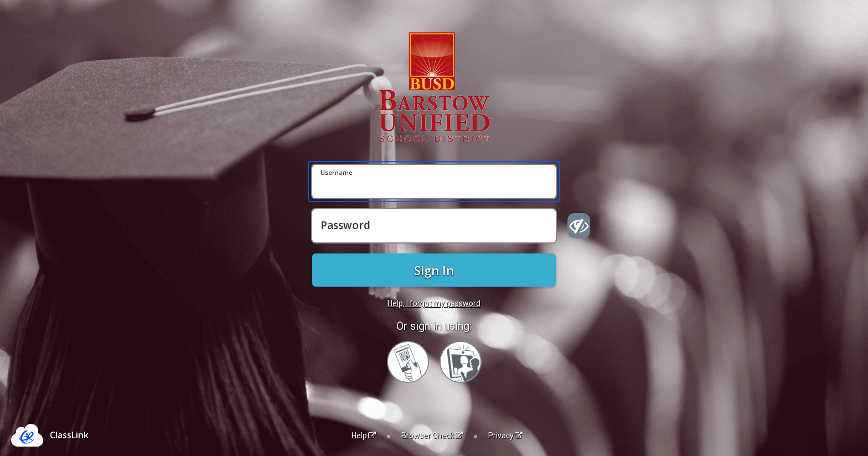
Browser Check (432, 436)
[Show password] (579, 226)
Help (364, 436)
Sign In (434, 270)
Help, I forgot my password (434, 303)
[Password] (434, 226)
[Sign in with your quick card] (408, 362)
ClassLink (69, 435)
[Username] (434, 182)
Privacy (505, 436)
